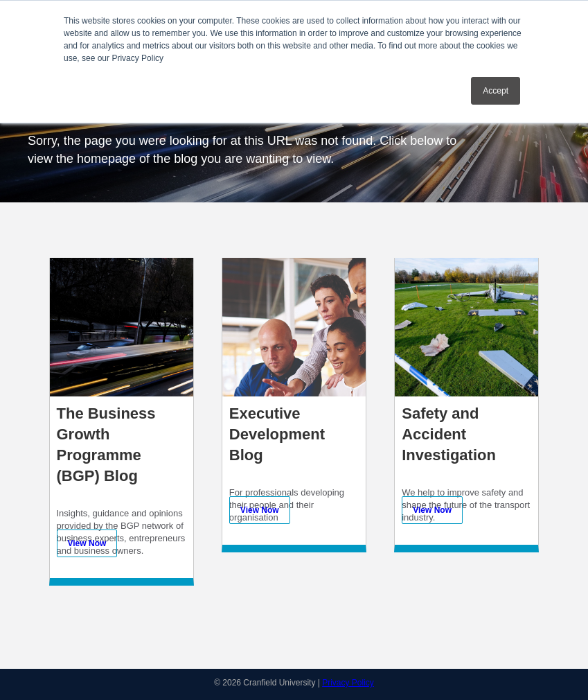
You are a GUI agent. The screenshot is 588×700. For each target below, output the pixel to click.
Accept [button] (496, 91)
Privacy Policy (348, 683)
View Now (87, 543)
